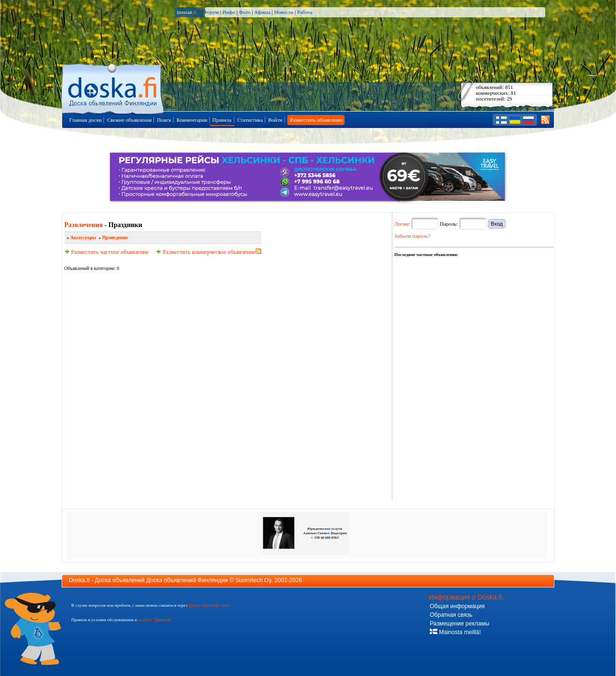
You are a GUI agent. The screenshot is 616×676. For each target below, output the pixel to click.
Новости (284, 12)
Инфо (229, 12)
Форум (211, 12)
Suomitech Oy (253, 580)
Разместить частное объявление (107, 252)
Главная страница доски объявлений (113, 87)
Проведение (115, 237)
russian (187, 12)
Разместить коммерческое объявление (206, 252)
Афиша (262, 12)
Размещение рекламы (460, 624)
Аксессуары (83, 237)
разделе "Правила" (155, 620)
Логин (402, 224)
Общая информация (457, 606)
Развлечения (84, 225)
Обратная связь (451, 615)
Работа (305, 12)
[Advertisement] (467, 319)
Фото (244, 12)
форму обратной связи (209, 605)
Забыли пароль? (413, 236)
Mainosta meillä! (455, 632)
